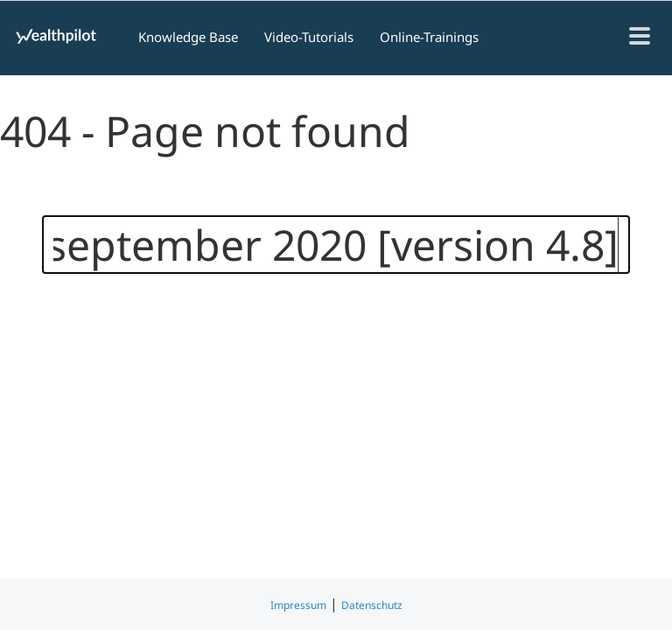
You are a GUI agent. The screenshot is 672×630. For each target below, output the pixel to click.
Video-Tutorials (309, 37)
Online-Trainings (429, 37)
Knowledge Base (188, 37)
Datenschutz (372, 605)
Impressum (298, 605)
